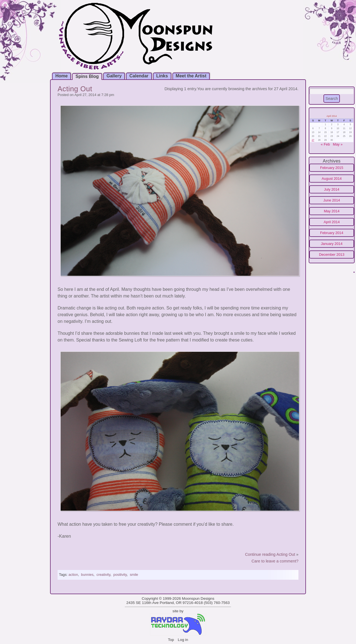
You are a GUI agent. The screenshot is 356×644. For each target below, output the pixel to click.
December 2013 (332, 255)
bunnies (87, 575)
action (73, 575)
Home (61, 76)
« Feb (325, 144)
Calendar (139, 76)
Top (171, 640)
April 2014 (332, 222)
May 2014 (332, 211)
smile (134, 575)
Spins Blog (87, 76)
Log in (183, 640)
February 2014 (332, 233)
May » (338, 144)
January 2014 (332, 244)
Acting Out (75, 89)
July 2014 (332, 189)
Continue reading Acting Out (270, 554)
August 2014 (332, 179)
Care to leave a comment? (275, 561)
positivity (120, 575)
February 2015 (332, 168)
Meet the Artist (191, 76)
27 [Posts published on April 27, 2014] (313, 140)
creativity (103, 575)
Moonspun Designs (198, 598)
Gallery (114, 76)
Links (162, 76)
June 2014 (332, 200)
